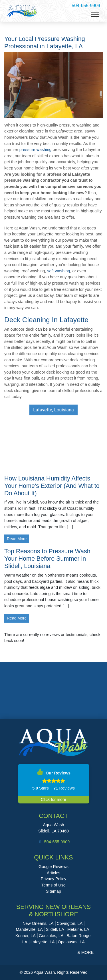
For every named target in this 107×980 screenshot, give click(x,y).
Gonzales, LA (51, 936)
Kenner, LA (26, 936)
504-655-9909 (84, 6)
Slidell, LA (55, 929)
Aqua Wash (54, 825)
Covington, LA (70, 923)
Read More (17, 539)
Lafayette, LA (43, 942)
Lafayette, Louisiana (53, 410)
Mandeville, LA (29, 929)
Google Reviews (53, 867)
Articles (53, 873)
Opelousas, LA (71, 942)
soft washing (58, 271)
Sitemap (53, 891)
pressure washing (36, 150)
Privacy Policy (54, 879)
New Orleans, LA (38, 923)
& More (85, 952)
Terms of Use (53, 885)
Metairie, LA (78, 929)
